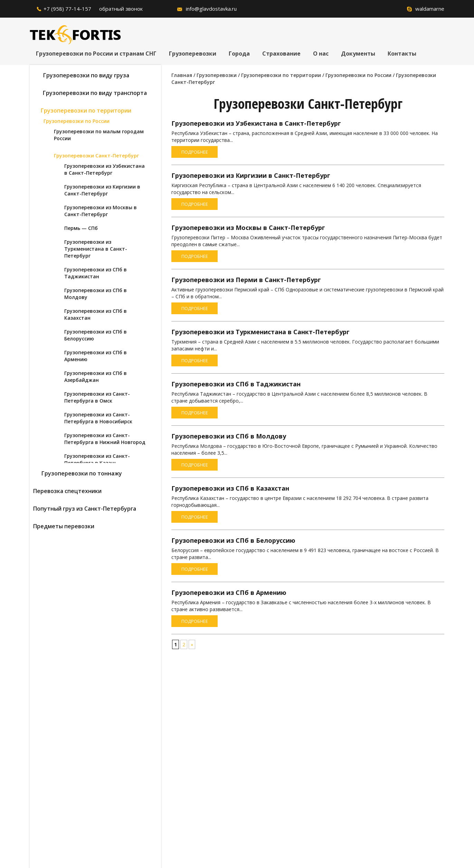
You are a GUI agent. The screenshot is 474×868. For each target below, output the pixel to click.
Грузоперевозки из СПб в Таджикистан (236, 384)
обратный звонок (121, 9)
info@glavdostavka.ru (211, 9)
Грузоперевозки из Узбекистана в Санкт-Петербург (256, 123)
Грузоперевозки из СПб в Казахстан (230, 488)
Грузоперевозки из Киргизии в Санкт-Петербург (251, 175)
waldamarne (430, 9)
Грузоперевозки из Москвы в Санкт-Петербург (248, 228)
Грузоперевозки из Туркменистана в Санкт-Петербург (260, 332)
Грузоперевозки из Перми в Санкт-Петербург (246, 280)
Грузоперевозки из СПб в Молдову (229, 436)
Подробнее (195, 152)
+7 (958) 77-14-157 (67, 9)
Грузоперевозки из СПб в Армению (229, 592)
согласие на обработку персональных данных (192, 801)
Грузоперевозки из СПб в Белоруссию (233, 540)
